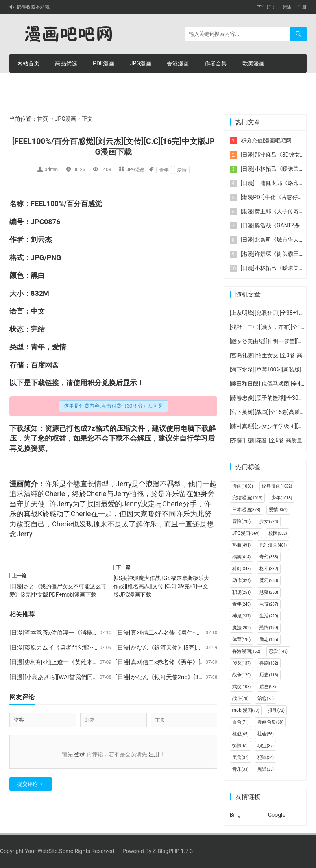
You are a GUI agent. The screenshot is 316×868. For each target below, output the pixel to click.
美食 (240, 757)
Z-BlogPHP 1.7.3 (173, 851)
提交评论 (28, 789)
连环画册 (28, 83)
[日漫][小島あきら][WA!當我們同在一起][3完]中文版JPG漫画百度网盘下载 (105, 677)
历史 (269, 675)
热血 (242, 545)
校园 (278, 533)
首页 (43, 119)
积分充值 (104, 83)
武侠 (242, 687)
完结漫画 (247, 498)
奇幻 (269, 557)
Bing (235, 815)
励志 (269, 639)
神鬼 (242, 616)
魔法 (242, 628)
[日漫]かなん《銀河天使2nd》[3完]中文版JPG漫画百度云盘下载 (199, 677)
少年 (282, 498)
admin (51, 170)
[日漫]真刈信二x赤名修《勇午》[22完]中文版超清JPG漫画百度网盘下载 (209, 662)
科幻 (242, 569)
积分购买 (66, 83)
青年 (164, 170)
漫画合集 (270, 722)
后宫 (268, 687)
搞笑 (242, 557)
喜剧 (269, 663)
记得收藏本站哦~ (35, 7)
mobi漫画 (246, 710)
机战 (240, 734)
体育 (242, 639)
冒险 (242, 521)
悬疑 (269, 592)
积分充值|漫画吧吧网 (266, 140)
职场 (242, 592)
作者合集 (216, 63)
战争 (242, 675)
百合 (240, 722)
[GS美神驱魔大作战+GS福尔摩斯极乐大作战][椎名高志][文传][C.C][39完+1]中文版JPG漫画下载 (161, 586)
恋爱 (278, 651)
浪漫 (153, 484)
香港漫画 (178, 63)
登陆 (286, 7)
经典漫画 (277, 486)
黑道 (266, 769)
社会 (266, 734)
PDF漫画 (103, 63)
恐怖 (269, 628)
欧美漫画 (253, 63)
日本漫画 (246, 510)
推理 (276, 710)
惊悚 (240, 746)
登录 (79, 754)
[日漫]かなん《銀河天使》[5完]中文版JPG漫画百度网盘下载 (194, 648)
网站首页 (28, 63)
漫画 (17, 484)
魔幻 (269, 580)
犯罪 (266, 757)
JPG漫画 (140, 63)
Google (277, 815)
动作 (242, 580)
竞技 (269, 604)
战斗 (240, 698)
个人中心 (142, 83)
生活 (269, 616)
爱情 (182, 170)
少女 (269, 521)
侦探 (242, 663)
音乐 (240, 769)
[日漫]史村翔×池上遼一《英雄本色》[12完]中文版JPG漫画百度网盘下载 (103, 662)
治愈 (266, 698)
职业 (266, 746)
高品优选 (66, 63)
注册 (302, 7)
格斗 (269, 569)
